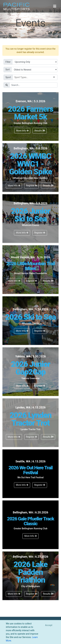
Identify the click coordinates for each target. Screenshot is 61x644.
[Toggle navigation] (55, 6)
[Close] (49, 625)
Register (31, 186)
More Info (22, 131)
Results (40, 131)
